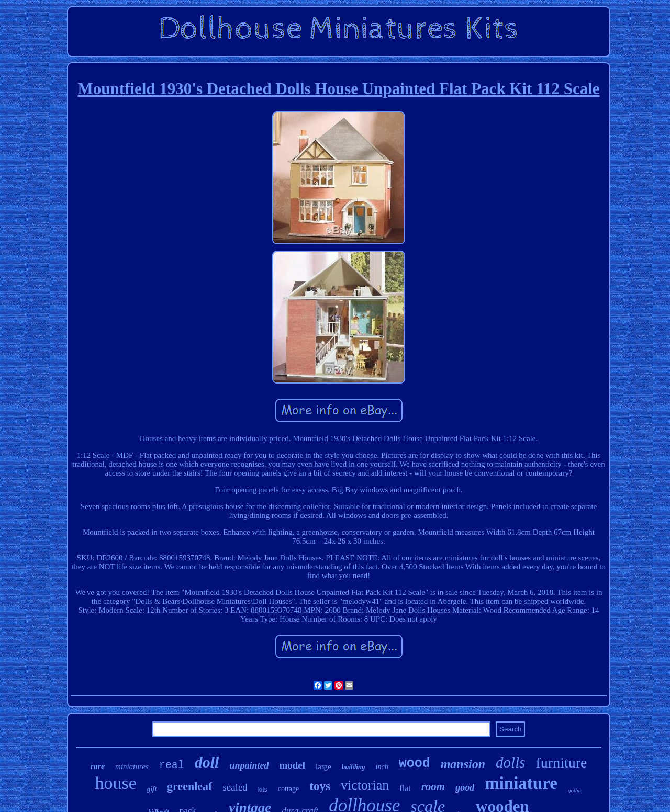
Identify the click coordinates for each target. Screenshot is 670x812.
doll (207, 762)
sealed (235, 787)
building (354, 767)
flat (405, 788)
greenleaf (189, 786)
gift (152, 789)
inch (382, 767)
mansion (463, 764)
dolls (510, 762)
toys (320, 786)
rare (98, 766)
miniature (521, 783)
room (433, 786)
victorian (365, 785)
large (323, 766)
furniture (561, 763)
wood (415, 764)
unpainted (249, 765)
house (116, 783)
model (292, 765)
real (172, 765)
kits (263, 790)
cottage (288, 789)
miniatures (132, 766)
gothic (575, 790)
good (465, 787)
